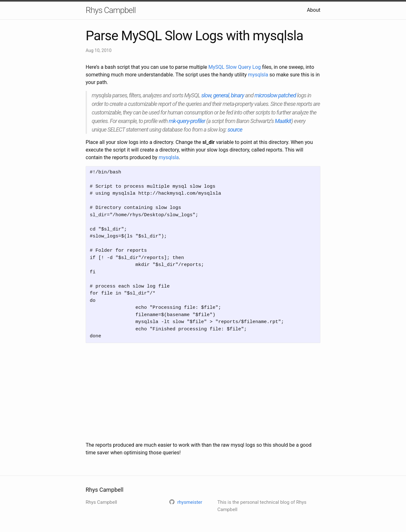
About (314, 10)
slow (206, 95)
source (235, 130)
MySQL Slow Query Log (235, 67)
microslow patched (275, 95)
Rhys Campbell (111, 10)
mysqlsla (258, 75)
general (221, 95)
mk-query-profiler (187, 121)
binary (238, 95)
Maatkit (283, 121)
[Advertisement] (203, 392)
